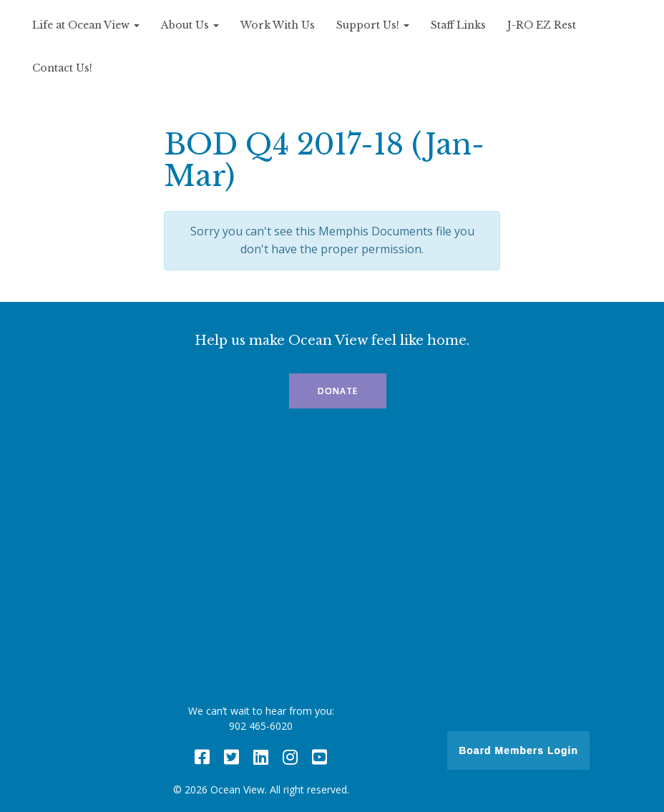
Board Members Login (518, 750)
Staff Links (458, 25)
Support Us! (373, 25)
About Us (190, 25)
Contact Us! (62, 68)
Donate (338, 391)
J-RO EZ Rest (542, 25)
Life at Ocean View (86, 25)
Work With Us (278, 25)
